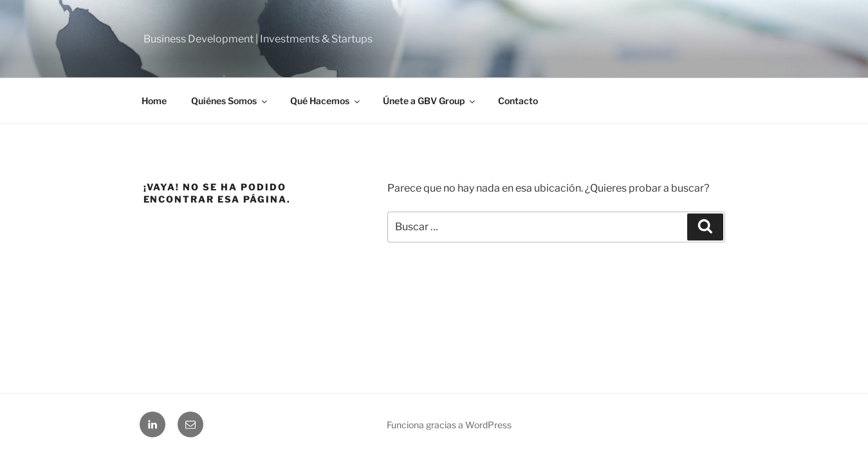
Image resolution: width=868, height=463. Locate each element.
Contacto (518, 101)
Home (154, 101)
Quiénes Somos (230, 101)
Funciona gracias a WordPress (449, 425)
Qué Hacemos (326, 101)
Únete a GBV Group (430, 101)
